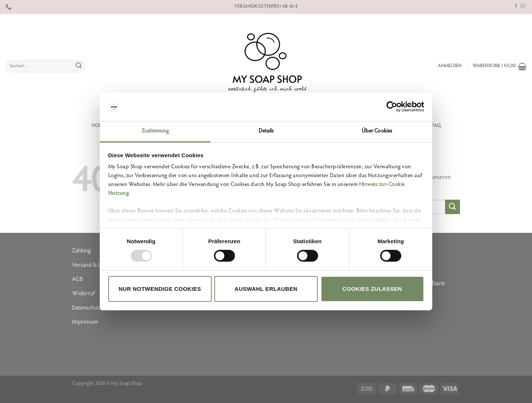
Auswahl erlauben (266, 289)
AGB (77, 279)
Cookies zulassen (372, 289)
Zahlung (81, 251)
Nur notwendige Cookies (160, 289)
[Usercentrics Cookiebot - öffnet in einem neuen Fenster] (392, 107)
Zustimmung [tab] (155, 131)
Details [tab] (266, 131)
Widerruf (83, 294)
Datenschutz (86, 308)
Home (98, 126)
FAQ (436, 126)
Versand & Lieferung (96, 265)
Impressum (85, 322)
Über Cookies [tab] (377, 131)
